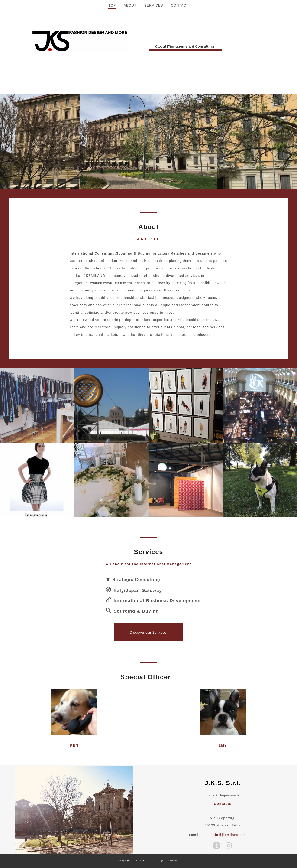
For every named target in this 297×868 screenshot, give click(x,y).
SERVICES (154, 92)
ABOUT (130, 92)
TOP (112, 92)
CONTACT (180, 92)
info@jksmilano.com (229, 835)
